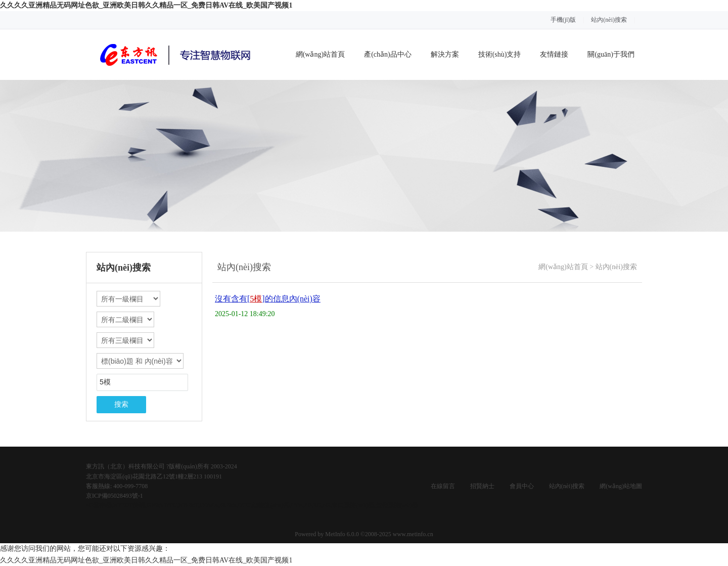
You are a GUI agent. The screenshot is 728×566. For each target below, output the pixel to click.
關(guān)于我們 (611, 54)
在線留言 (443, 486)
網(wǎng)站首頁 (320, 54)
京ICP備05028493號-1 (115, 496)
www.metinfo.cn (413, 534)
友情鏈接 (554, 54)
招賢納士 (482, 486)
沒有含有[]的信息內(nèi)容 (268, 299)
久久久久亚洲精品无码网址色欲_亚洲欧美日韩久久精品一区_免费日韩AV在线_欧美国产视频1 (146, 5)
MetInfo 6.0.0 (342, 534)
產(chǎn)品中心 (388, 54)
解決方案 (445, 54)
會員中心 (522, 486)
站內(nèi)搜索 (609, 20)
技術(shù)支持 (500, 54)
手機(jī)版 (563, 20)
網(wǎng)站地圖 (621, 486)
